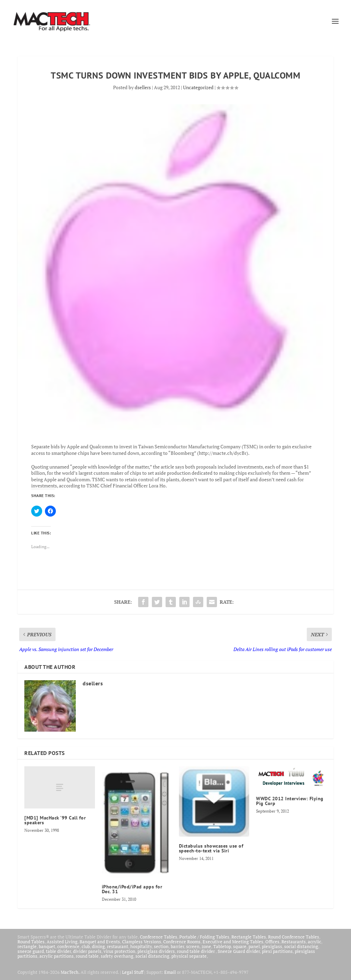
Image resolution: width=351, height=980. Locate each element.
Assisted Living (62, 942)
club (86, 946)
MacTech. (70, 972)
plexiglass (272, 946)
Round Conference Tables (294, 937)
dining (98, 946)
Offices (272, 942)
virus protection (119, 951)
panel (254, 946)
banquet (47, 946)
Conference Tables (159, 937)
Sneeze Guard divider (239, 951)
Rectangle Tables (249, 937)
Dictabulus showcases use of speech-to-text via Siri (211, 848)
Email (170, 972)
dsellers (143, 87)
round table (87, 956)
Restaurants (294, 942)
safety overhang (117, 956)
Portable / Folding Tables (204, 937)
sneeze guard (31, 951)
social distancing (301, 946)
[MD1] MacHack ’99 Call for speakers (55, 820)
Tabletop (222, 946)
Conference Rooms (182, 942)
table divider (58, 951)
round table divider (196, 951)
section (161, 946)
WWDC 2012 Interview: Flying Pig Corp (290, 801)
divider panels (87, 951)
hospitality (141, 946)
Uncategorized (198, 87)
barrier (177, 946)
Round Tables (31, 942)
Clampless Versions (142, 942)
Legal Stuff (133, 972)
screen (193, 946)
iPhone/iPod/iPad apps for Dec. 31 (132, 889)
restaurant (118, 946)
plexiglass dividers (156, 951)
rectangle (27, 946)
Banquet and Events (100, 942)
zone (206, 946)
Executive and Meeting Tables (233, 942)
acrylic (314, 942)
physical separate (189, 956)
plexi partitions (277, 951)
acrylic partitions (57, 956)
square (240, 946)
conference (68, 946)
